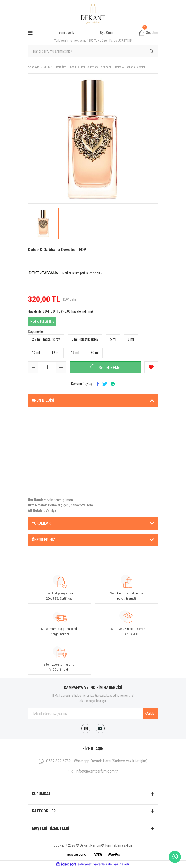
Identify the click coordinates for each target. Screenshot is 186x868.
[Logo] (93, 14)
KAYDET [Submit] (150, 713)
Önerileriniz (43, 540)
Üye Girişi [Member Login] (107, 33)
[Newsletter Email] (93, 713)
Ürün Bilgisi (43, 400)
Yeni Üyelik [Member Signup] (66, 33)
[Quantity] (47, 367)
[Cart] (149, 33)
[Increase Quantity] (61, 367)
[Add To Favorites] (151, 367)
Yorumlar (41, 523)
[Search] (93, 51)
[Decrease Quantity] (33, 367)
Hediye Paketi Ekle (42, 322)
